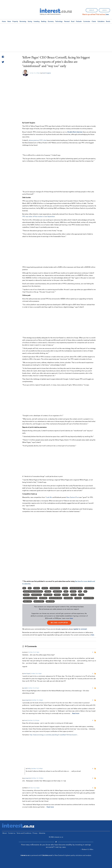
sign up (92, 10)
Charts (94, 21)
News (9, 21)
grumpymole (27, 700)
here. (107, 14)
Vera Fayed (27, 674)
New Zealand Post (73, 497)
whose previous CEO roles (37, 140)
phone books (68, 598)
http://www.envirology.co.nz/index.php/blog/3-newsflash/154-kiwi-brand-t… (54, 735)
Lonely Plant (57, 591)
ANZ (30, 588)
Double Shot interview (30, 598)
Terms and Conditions (24, 833)
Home (4, 21)
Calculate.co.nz (47, 855)
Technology (59, 21)
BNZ (24, 588)
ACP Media (78, 598)
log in (104, 10)
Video (66, 591)
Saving (30, 21)
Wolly (29, 769)
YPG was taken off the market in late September (39, 216)
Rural (73, 21)
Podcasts (79, 21)
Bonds (108, 21)
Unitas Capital (89, 588)
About (5, 833)
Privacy (35, 833)
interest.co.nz (25, 855)
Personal (67, 21)
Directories (43, 598)
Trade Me (49, 497)
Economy (51, 21)
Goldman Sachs (55, 588)
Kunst (25, 720)
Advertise (42, 833)
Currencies (87, 21)
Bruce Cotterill (89, 598)
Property (15, 21)
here (71, 618)
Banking (44, 21)
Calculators (101, 21)
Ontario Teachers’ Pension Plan (33, 591)
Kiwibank (37, 588)
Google (81, 595)
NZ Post (65, 588)
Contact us (12, 833)
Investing (37, 21)
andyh (26, 688)
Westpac (45, 588)
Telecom (66, 595)
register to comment (80, 629)
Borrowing (23, 21)
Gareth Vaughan (46, 73)
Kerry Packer (48, 595)
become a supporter (59, 623)
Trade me (57, 595)
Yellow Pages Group (76, 588)
